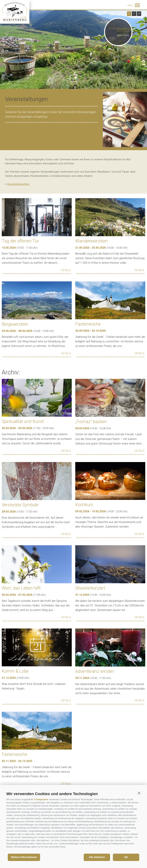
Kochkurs (84, 505)
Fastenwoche (88, 324)
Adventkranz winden (95, 671)
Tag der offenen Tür (20, 241)
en (139, 14)
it (134, 14)
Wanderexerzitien (92, 241)
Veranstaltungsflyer (18, 184)
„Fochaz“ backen (91, 422)
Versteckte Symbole (20, 505)
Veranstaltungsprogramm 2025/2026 (123, 30)
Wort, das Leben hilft (21, 588)
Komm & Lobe (15, 671)
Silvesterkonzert (90, 588)
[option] (73, 49)
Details (66, 270)
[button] (139, 793)
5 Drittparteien (41, 799)
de (129, 14)
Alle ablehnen (97, 857)
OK (126, 857)
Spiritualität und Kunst (23, 421)
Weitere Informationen (24, 857)
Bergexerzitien (15, 324)
